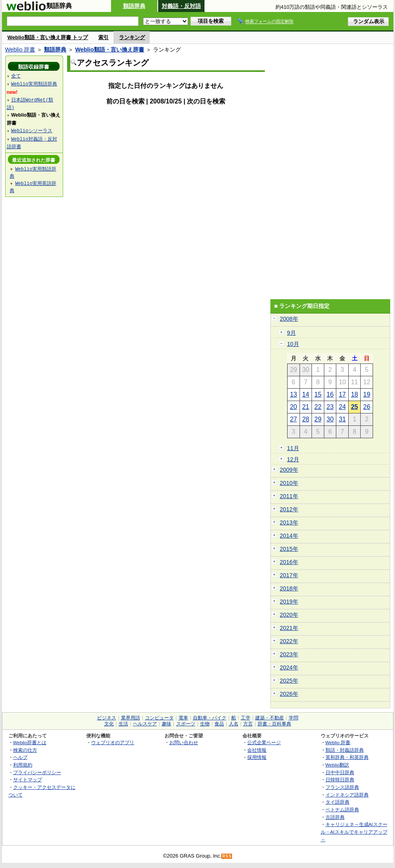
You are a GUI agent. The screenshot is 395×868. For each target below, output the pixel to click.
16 (330, 394)
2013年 (289, 522)
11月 (293, 448)
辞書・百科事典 (274, 724)
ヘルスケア (145, 724)
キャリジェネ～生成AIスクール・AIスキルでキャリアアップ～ (354, 832)
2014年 (289, 536)
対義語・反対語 (181, 6)
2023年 (289, 654)
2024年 (289, 667)
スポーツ (186, 724)
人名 (234, 724)
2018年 (289, 588)
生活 (123, 724)
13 (294, 394)
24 (342, 407)
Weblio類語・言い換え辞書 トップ (48, 37)
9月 (292, 333)
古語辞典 (335, 817)
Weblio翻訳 (337, 765)
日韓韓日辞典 (340, 780)
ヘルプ (20, 757)
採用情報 (257, 757)
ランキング (132, 37)
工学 (246, 718)
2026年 (289, 694)
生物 (205, 724)
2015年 (289, 549)
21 (306, 407)
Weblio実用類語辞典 (34, 84)
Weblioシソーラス (32, 130)
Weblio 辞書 (20, 50)
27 (294, 419)
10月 (293, 344)
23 (330, 407)
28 (306, 419)
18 (355, 394)
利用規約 (23, 765)
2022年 (289, 641)
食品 (219, 724)
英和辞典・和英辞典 (347, 757)
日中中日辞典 (340, 772)
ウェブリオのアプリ (113, 742)
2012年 (289, 509)
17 (342, 394)
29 (318, 419)
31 (342, 419)
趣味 (167, 724)
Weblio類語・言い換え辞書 (110, 50)
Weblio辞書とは (30, 742)
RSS (227, 856)
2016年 (289, 562)
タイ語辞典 (337, 802)
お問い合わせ (184, 742)
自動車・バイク (210, 718)
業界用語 (131, 718)
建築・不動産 (270, 718)
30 (330, 419)
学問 (294, 718)
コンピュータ (159, 718)
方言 (248, 724)
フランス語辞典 (342, 787)
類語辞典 (134, 6)
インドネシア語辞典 (347, 795)
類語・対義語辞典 (345, 750)
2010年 (289, 483)
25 (355, 407)
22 (318, 407)
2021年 (289, 628)
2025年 (289, 681)
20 (294, 407)
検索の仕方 (25, 750)
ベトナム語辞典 (342, 809)
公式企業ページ (264, 742)
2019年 (289, 602)
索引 (103, 37)
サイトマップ (28, 780)
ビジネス (107, 718)
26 (367, 407)
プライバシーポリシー (37, 772)
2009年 (289, 470)
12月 (293, 459)
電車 (183, 718)
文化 (109, 724)
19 (367, 394)
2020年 (289, 615)
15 (318, 394)
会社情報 (257, 750)
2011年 (289, 496)
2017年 (289, 575)
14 (306, 394)
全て (16, 76)
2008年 (289, 319)
